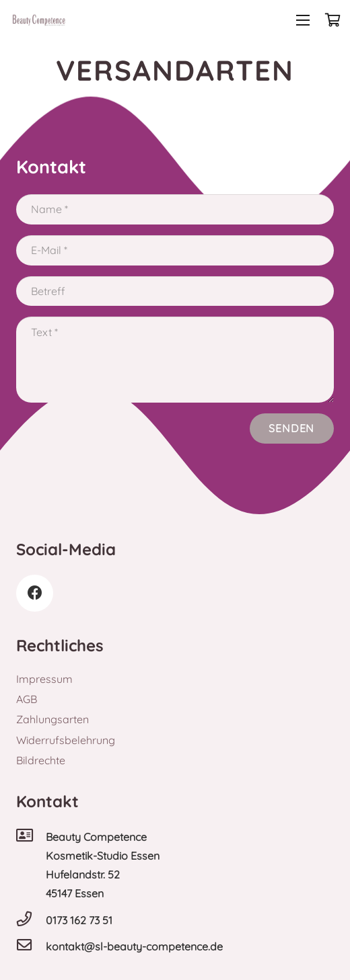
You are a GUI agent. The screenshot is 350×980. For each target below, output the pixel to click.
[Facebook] (35, 593)
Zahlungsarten (53, 719)
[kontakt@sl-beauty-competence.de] (31, 946)
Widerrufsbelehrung (66, 740)
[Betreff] (175, 291)
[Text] (175, 360)
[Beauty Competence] (31, 837)
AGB (27, 699)
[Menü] (303, 20)
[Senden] (292, 428)
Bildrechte (41, 760)
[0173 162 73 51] (31, 920)
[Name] (175, 209)
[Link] (39, 20)
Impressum (44, 679)
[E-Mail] (175, 250)
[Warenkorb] (333, 20)
